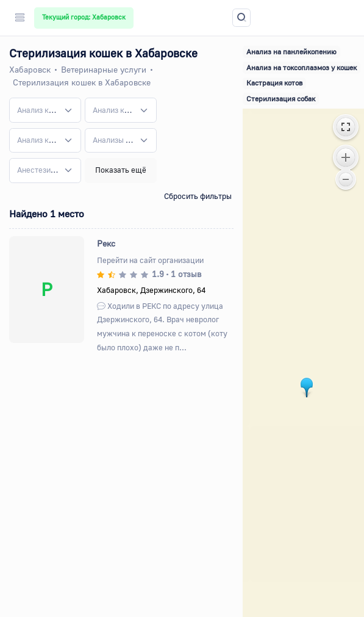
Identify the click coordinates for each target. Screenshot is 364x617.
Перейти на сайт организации (150, 260)
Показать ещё (121, 170)
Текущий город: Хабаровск (84, 17)
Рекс (106, 243)
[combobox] (45, 110)
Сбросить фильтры (198, 196)
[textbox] (38, 110)
